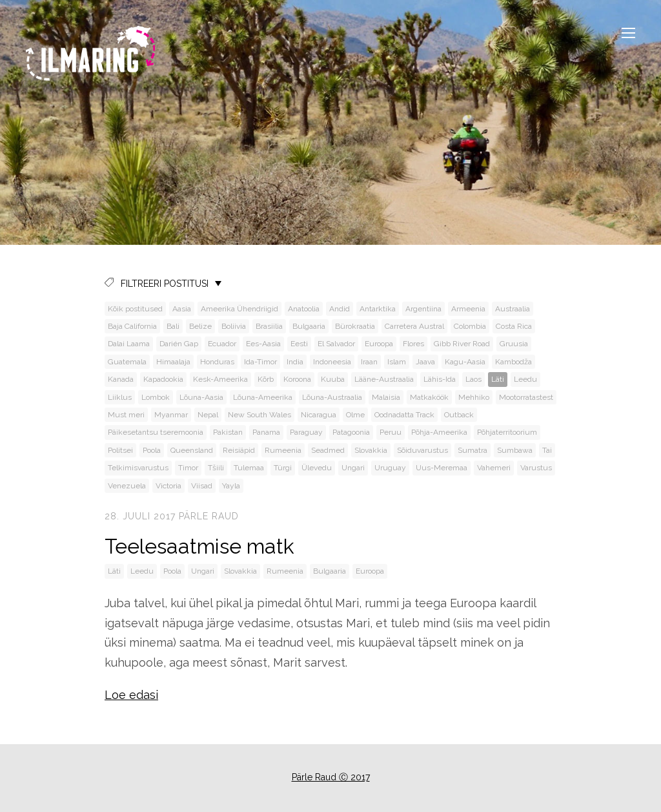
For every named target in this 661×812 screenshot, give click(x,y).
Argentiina (423, 309)
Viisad (202, 486)
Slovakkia (371, 450)
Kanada (121, 379)
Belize (200, 326)
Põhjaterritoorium (507, 432)
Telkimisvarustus (138, 468)
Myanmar (171, 415)
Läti (498, 379)
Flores (413, 344)
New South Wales (259, 415)
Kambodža (514, 362)
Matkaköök (429, 397)
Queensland (192, 450)
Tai (547, 450)
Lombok (156, 397)
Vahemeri (494, 468)
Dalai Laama (129, 344)
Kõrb (266, 379)
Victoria (168, 486)
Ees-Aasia (263, 344)
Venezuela (127, 486)
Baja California (132, 326)
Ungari (353, 468)
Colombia (470, 326)
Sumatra (473, 450)
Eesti (299, 344)
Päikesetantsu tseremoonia (156, 432)
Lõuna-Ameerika (263, 397)
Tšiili (216, 468)
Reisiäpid (239, 450)
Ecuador (222, 344)
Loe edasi (131, 695)
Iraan (369, 362)
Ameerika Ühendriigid (239, 309)
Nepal (208, 415)
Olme (355, 415)
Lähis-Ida (440, 379)
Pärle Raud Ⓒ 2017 (331, 777)
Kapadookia (163, 379)
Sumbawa (515, 450)
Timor (188, 468)
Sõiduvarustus (422, 450)
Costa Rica (514, 326)
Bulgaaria (309, 326)
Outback (459, 415)
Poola (152, 450)
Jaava (425, 362)
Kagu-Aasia (465, 362)
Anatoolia (304, 309)
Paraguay (306, 432)
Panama (266, 432)
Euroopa (379, 344)
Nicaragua (319, 415)
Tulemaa (249, 468)
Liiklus (120, 397)
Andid (340, 309)
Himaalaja (173, 362)
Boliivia (234, 326)
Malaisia (386, 397)
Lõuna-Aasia (201, 397)
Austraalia (513, 309)
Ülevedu (317, 468)
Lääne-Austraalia (384, 379)
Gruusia (514, 344)
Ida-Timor (260, 362)
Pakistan (228, 432)
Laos (473, 379)
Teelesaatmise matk (199, 546)
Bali (173, 326)
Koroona (297, 379)
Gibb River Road (462, 344)
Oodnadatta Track (404, 415)
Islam (397, 362)
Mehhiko (474, 397)
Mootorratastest (526, 397)
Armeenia (468, 309)
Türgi (283, 468)
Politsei (120, 450)
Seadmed (328, 450)
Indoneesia (332, 362)
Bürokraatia (355, 326)
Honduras (217, 362)
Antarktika (378, 309)
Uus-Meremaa (442, 468)
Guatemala (127, 362)
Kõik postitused (135, 309)
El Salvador (336, 344)
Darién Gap (179, 344)
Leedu (525, 379)
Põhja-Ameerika (439, 432)
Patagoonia (351, 432)
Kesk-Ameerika (220, 379)
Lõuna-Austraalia (332, 397)
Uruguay (390, 468)
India (295, 362)
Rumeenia (283, 450)
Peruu (391, 432)
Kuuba (333, 379)
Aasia (182, 309)
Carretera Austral (414, 326)
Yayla (231, 486)
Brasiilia (269, 326)
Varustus (536, 468)
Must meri (126, 415)
